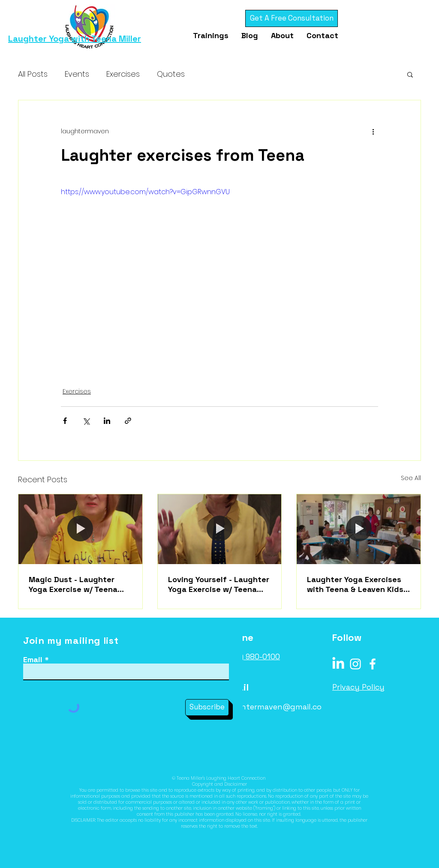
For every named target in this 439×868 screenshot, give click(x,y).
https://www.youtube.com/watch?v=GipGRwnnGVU (145, 192)
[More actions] (373, 131)
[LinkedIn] (338, 664)
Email (33, 660)
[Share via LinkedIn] (107, 421)
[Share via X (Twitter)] (86, 421)
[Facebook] (373, 664)
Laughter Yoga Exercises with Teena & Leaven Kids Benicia (355, 584)
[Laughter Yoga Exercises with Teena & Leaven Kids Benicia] (359, 529)
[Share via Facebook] (65, 421)
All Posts (33, 74)
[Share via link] (128, 421)
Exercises (123, 74)
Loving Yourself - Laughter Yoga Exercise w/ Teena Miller (219, 584)
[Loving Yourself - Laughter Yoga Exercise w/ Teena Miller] (220, 529)
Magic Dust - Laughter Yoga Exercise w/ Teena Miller (73, 584)
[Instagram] (355, 664)
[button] (410, 74)
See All (411, 478)
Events (77, 74)
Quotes (171, 74)
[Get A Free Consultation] (292, 18)
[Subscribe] (207, 707)
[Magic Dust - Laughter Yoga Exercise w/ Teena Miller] (80, 529)
